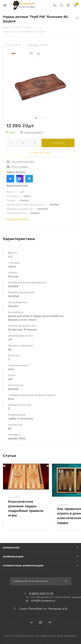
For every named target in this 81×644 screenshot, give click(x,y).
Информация (13, 557)
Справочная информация (23, 566)
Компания (11, 548)
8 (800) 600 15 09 (41, 594)
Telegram (29, 179)
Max (20, 179)
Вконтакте (10, 179)
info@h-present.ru (43, 601)
